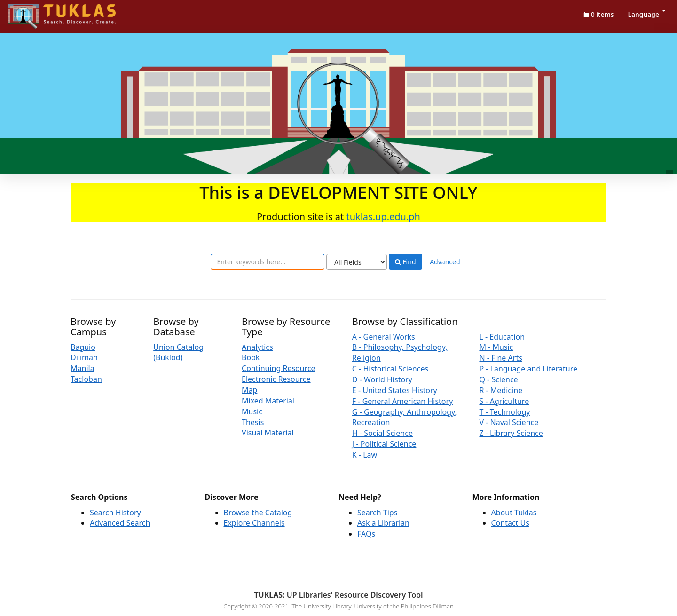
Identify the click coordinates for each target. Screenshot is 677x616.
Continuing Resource (279, 368)
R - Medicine (501, 390)
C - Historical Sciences (390, 369)
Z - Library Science (511, 433)
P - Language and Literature (528, 369)
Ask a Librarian (383, 523)
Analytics (257, 347)
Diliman (84, 357)
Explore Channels (254, 523)
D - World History (382, 379)
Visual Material (268, 433)
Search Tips (377, 513)
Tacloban (86, 379)
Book (251, 357)
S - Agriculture (504, 401)
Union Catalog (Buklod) (178, 352)
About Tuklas (514, 513)
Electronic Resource (276, 379)
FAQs (366, 534)
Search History (115, 513)
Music (252, 411)
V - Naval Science (509, 422)
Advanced (445, 262)
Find (405, 262)
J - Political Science (384, 444)
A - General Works (384, 337)
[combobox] (268, 262)
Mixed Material (268, 401)
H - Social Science (382, 433)
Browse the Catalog (258, 513)
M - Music (496, 347)
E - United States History (395, 390)
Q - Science (498, 379)
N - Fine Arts (500, 358)
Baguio (83, 347)
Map (249, 390)
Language (647, 14)
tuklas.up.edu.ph (383, 217)
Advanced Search (120, 523)
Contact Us (510, 523)
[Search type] (357, 262)
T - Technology (504, 412)
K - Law (365, 455)
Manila (83, 368)
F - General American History (402, 401)
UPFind (31, 12)
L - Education (502, 337)
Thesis (253, 422)
